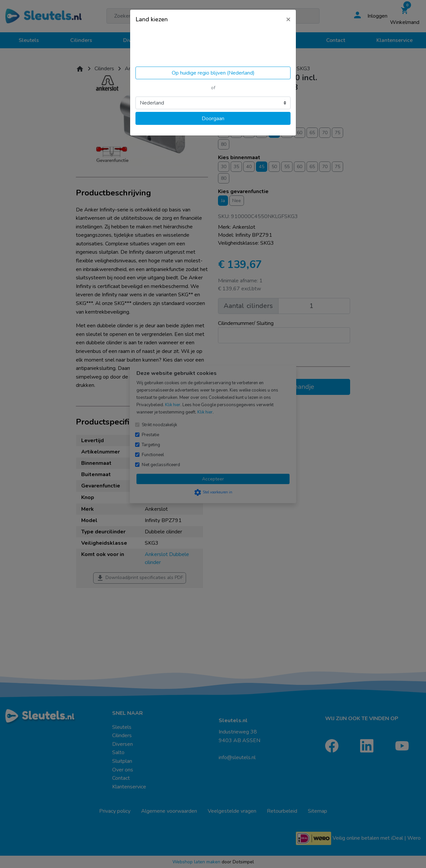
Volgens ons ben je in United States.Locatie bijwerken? (178, 47)
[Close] (288, 19)
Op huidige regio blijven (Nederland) (213, 73)
